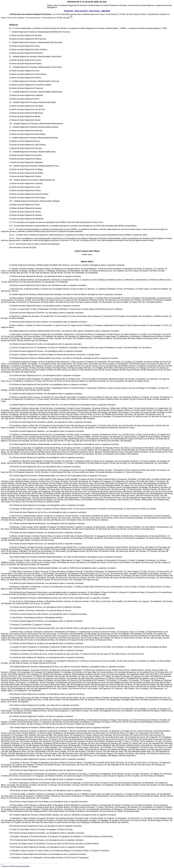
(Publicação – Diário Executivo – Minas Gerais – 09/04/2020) (87, 11)
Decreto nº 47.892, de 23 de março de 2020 (16, 866)
